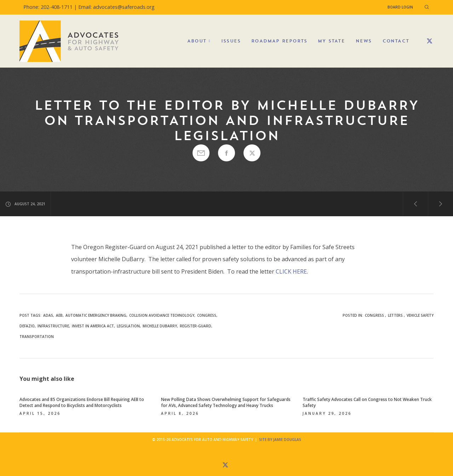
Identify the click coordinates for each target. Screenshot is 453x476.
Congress (374, 315)
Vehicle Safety (420, 315)
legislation (128, 326)
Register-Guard (196, 326)
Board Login (400, 7)
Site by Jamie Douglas (280, 440)
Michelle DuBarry (160, 326)
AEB (59, 315)
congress (207, 315)
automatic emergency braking (96, 315)
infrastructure (53, 326)
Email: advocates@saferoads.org (116, 7)
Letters (395, 315)
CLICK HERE (291, 271)
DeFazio (27, 326)
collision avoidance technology (162, 315)
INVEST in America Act (93, 326)
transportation (37, 337)
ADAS (48, 315)
